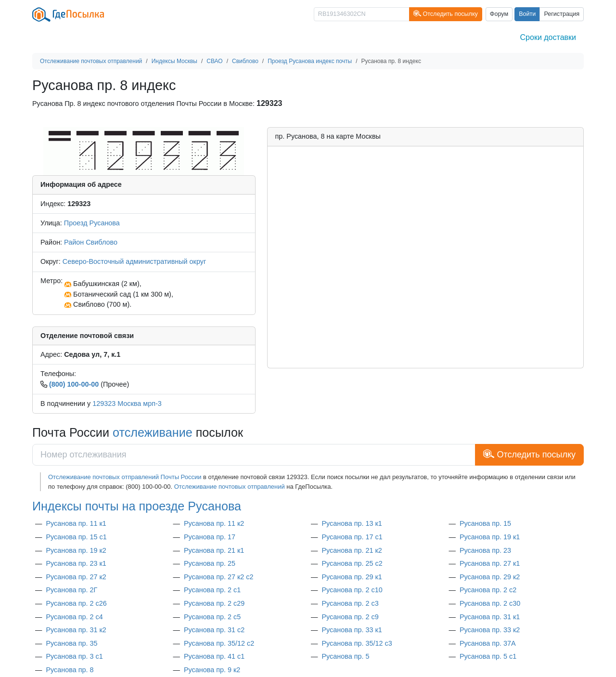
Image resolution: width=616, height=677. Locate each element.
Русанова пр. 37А (488, 643)
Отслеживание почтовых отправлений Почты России (125, 477)
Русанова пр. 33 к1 (352, 630)
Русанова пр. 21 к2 (352, 550)
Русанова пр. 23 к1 (76, 563)
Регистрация (562, 14)
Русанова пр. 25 (210, 563)
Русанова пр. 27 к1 (490, 563)
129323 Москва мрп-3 (127, 404)
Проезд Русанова (92, 223)
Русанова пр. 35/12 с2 (219, 643)
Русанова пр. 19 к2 (76, 550)
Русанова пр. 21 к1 (214, 550)
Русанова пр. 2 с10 (352, 590)
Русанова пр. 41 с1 (214, 656)
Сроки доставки (548, 37)
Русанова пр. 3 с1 (74, 656)
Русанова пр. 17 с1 (352, 537)
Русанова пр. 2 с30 (490, 603)
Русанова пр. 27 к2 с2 (219, 577)
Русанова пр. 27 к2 (76, 577)
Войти (527, 14)
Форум (499, 14)
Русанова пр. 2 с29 (214, 603)
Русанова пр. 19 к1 (490, 537)
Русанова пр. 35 (71, 643)
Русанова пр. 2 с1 (212, 590)
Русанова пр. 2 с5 (212, 617)
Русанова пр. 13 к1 (352, 523)
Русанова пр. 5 (345, 656)
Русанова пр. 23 (485, 550)
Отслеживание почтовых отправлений (230, 487)
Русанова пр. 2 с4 (74, 617)
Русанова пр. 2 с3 (350, 603)
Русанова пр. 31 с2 (214, 630)
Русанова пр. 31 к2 (76, 630)
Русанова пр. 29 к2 (490, 577)
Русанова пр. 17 (210, 537)
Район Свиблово (91, 242)
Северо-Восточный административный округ (134, 261)
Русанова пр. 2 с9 (350, 617)
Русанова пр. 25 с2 (352, 563)
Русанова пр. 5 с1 (488, 656)
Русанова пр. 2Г (71, 590)
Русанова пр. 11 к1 (76, 523)
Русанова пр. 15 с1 (76, 537)
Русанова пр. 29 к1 (352, 577)
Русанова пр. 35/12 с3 (357, 643)
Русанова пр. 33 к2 (490, 630)
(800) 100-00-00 (74, 384)
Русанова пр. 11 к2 (214, 523)
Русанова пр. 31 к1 (490, 617)
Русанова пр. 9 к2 (212, 670)
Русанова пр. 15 (485, 523)
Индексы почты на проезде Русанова (137, 506)
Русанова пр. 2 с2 (488, 590)
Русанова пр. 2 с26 (76, 603)
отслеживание (153, 432)
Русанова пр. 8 (70, 670)
